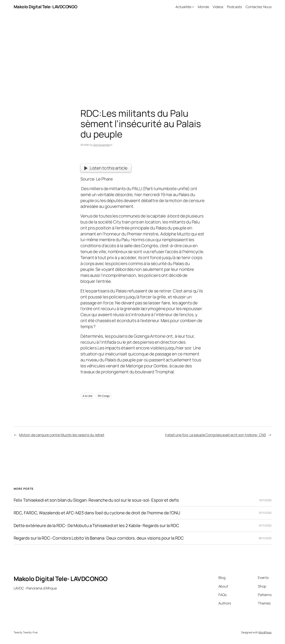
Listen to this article (106, 168)
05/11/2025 (265, 538)
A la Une (87, 396)
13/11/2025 (265, 500)
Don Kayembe (102, 145)
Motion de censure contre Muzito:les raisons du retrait (62, 435)
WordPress (265, 632)
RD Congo (104, 396)
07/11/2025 (265, 513)
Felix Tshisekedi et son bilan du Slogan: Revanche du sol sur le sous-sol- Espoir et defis (96, 500)
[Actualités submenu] (193, 7)
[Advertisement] (143, 54)
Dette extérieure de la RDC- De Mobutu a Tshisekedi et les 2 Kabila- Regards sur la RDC (96, 526)
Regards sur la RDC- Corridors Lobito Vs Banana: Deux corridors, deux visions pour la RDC (99, 538)
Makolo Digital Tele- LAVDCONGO (46, 7)
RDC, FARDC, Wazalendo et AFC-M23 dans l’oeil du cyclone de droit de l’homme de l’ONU (97, 513)
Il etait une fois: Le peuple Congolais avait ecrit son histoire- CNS (215, 435)
